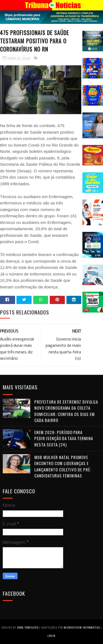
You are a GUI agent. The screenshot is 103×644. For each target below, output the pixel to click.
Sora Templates (28, 627)
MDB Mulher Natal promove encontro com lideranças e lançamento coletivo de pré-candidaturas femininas (63, 466)
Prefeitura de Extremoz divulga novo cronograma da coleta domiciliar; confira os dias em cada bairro (66, 411)
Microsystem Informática (82, 627)
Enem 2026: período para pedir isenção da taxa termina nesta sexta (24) (64, 438)
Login (51, 636)
